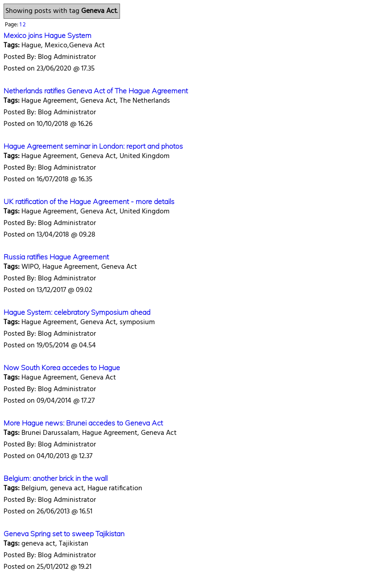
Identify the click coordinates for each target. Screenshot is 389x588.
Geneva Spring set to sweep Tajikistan (64, 534)
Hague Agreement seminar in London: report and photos (93, 146)
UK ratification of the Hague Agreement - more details (89, 201)
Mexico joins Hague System (48, 35)
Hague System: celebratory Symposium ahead (77, 312)
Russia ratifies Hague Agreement (56, 257)
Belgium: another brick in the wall (56, 478)
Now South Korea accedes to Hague (62, 367)
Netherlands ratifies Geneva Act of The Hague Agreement (96, 91)
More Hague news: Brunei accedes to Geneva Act (83, 423)
